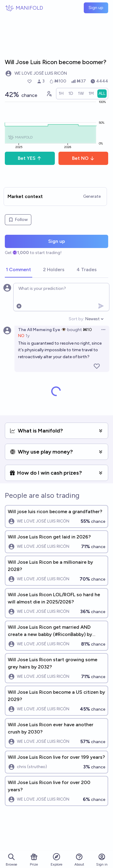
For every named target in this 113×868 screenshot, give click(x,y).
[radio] (61, 94)
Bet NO (83, 158)
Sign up (96, 8)
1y (28, 336)
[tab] (19, 270)
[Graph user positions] (49, 94)
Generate (92, 196)
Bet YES (30, 158)
